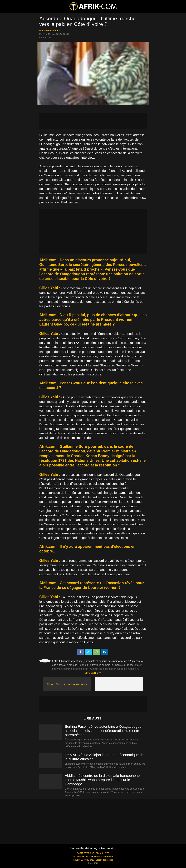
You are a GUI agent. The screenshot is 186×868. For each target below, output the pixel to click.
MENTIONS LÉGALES (103, 857)
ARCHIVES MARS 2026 (83, 860)
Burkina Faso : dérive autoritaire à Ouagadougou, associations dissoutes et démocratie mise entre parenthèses (104, 731)
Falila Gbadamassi (50, 31)
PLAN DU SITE (102, 853)
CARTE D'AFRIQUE (86, 853)
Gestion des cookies (104, 860)
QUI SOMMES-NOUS (83, 857)
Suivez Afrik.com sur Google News (67, 684)
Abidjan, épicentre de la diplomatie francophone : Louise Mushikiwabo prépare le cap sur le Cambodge (103, 780)
